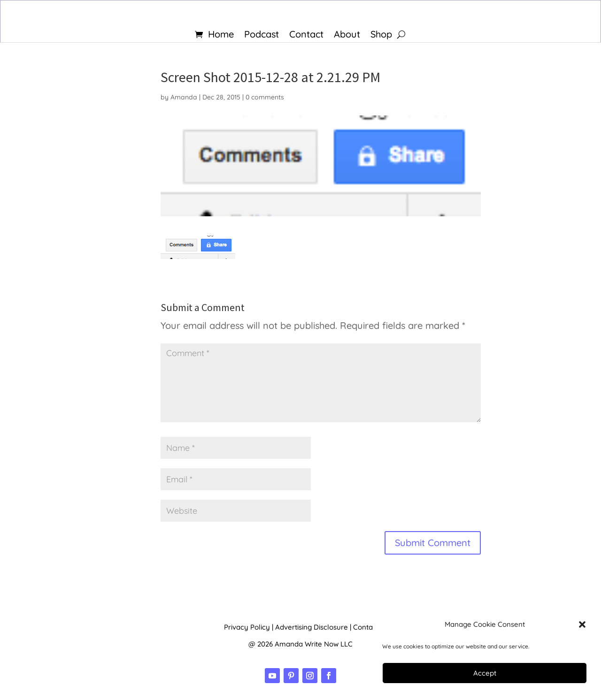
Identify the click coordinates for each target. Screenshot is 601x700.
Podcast (262, 35)
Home (221, 35)
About (347, 35)
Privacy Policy (247, 627)
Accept (485, 673)
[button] (582, 624)
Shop (381, 35)
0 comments (265, 97)
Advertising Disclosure (312, 627)
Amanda (184, 97)
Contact (306, 35)
